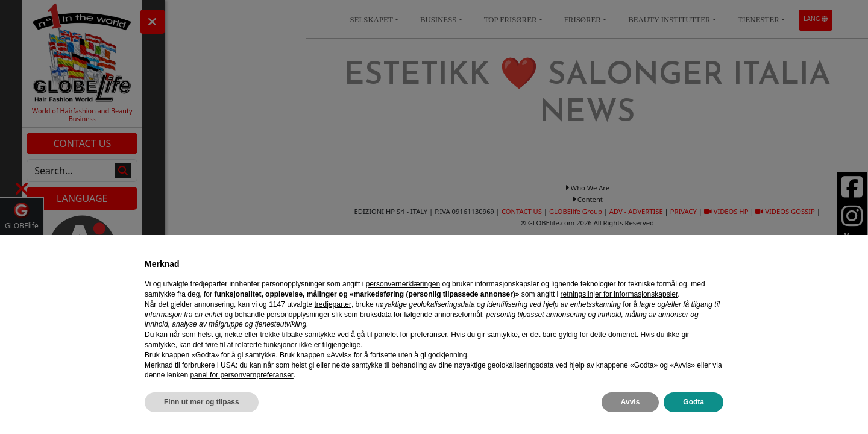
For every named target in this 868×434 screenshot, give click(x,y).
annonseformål (458, 315)
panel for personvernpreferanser (241, 375)
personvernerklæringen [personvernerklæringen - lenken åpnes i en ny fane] (403, 284)
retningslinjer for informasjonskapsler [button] (619, 294)
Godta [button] (693, 402)
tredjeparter (333, 304)
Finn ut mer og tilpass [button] (202, 402)
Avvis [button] (631, 402)
